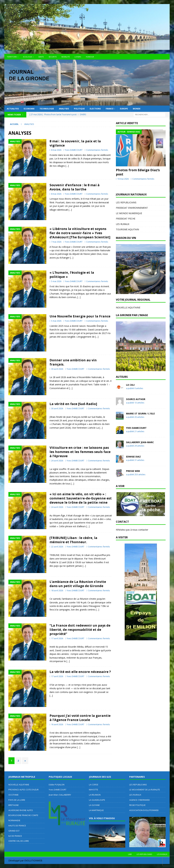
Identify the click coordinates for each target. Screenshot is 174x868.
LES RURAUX (123, 224)
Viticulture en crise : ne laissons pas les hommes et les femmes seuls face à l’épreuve (80, 452)
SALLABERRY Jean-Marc (140, 442)
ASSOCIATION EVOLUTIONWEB (144, 810)
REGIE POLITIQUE (137, 805)
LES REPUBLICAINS (126, 202)
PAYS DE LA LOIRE (17, 800)
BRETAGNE (14, 805)
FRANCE (110, 109)
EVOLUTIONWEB (33, 860)
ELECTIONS (95, 109)
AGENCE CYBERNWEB (139, 800)
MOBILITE (66, 57)
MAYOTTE (94, 790)
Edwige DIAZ (133, 457)
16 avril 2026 (57, 724)
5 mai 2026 (56, 281)
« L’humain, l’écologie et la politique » (72, 275)
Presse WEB (133, 471)
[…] (67, 166)
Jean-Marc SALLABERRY (60, 795)
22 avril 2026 (57, 547)
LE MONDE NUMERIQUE (129, 213)
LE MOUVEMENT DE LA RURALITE (145, 790)
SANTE (41, 57)
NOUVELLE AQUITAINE (128, 307)
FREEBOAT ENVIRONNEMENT (132, 208)
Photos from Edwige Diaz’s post (138, 172)
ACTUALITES (13, 109)
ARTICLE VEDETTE (127, 123)
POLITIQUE (79, 109)
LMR (130, 854)
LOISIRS (78, 57)
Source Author (136, 399)
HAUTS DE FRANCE (17, 826)
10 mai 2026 (123, 179)
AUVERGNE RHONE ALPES (21, 810)
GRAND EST (14, 831)
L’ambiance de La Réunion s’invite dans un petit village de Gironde (78, 584)
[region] (141, 269)
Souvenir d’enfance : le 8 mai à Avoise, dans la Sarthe (75, 187)
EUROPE (124, 109)
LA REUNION (95, 795)
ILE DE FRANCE (15, 836)
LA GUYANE (94, 805)
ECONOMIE (29, 109)
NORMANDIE (14, 820)
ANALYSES (64, 109)
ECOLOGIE (28, 57)
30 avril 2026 (57, 369)
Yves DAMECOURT (74, 150)
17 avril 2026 (57, 638)
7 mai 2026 (56, 242)
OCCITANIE (13, 795)
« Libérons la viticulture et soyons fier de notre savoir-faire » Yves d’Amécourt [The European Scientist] (80, 233)
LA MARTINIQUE (96, 810)
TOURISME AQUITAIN (127, 229)
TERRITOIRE (12, 57)
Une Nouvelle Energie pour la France (80, 316)
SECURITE (53, 57)
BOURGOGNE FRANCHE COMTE (23, 815)
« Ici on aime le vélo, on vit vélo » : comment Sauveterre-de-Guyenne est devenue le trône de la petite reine (81, 498)
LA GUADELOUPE (97, 800)
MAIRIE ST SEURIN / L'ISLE (140, 414)
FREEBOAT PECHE (126, 219)
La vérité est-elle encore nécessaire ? (80, 672)
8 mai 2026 (56, 150)
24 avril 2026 (57, 461)
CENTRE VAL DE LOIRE (19, 841)
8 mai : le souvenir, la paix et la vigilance (75, 143)
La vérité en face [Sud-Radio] (73, 404)
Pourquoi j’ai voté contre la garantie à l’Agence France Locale (80, 718)
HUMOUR (90, 57)
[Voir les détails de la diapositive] (141, 269)
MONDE (137, 109)
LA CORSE (94, 785)
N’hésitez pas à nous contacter (132, 530)
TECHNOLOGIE (47, 109)
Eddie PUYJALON (57, 785)
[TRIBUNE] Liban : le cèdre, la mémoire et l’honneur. (73, 540)
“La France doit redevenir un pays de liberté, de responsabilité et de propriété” (80, 630)
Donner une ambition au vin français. (73, 362)
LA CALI (130, 385)
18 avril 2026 (57, 590)
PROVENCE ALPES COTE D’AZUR (23, 790)
